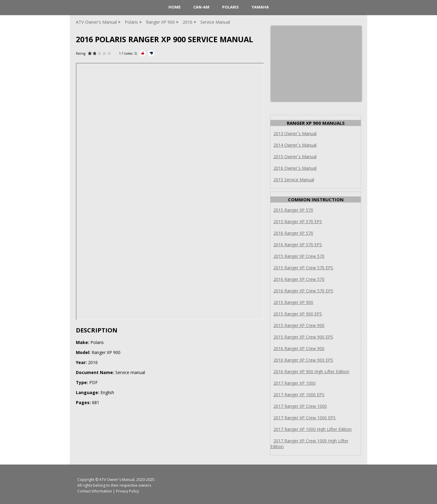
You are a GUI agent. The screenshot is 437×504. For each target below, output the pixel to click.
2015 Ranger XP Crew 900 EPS (303, 337)
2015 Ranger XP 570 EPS (298, 221)
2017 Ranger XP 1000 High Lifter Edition (313, 429)
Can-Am (201, 7)
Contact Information (95, 491)
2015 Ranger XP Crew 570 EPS (303, 268)
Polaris (230, 7)
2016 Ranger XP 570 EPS (298, 245)
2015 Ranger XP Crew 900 (299, 325)
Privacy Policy (127, 491)
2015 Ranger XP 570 (293, 210)
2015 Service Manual (294, 180)
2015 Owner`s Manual (295, 157)
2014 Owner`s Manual (295, 145)
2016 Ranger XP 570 (293, 233)
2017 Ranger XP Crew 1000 (300, 406)
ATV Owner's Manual (117, 480)
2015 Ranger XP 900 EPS (298, 314)
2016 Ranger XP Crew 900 (299, 348)
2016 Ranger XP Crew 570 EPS (303, 291)
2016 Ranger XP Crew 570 (299, 279)
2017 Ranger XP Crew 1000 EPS (305, 418)
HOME (174, 7)
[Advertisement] (316, 64)
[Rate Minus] (151, 53)
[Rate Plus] (142, 53)
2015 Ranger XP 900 (293, 302)
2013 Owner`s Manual (295, 133)
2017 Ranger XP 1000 (295, 383)
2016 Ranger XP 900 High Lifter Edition (311, 371)
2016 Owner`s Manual (295, 168)
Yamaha (260, 7)
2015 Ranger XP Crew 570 (299, 256)
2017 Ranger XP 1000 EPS (299, 395)
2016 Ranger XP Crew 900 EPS (303, 360)
